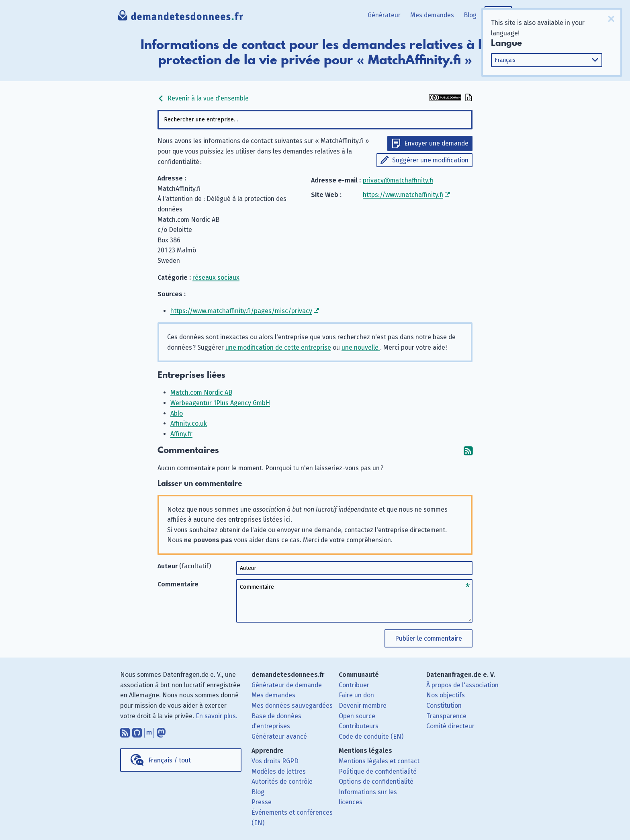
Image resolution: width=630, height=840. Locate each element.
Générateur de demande (287, 685)
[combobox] (315, 120)
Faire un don (356, 695)
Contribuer (354, 685)
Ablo (177, 413)
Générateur (384, 15)
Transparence (446, 716)
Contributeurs (359, 726)
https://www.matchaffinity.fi (403, 195)
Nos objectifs (446, 695)
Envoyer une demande (436, 143)
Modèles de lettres (279, 771)
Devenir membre (363, 706)
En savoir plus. (217, 716)
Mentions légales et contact (379, 761)
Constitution (444, 706)
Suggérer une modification (430, 160)
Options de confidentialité (376, 782)
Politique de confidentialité (378, 771)
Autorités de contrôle (282, 782)
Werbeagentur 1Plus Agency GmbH (220, 403)
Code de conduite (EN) (371, 737)
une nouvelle (361, 347)
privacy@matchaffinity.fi (398, 180)
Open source (357, 716)
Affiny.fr (181, 434)
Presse (262, 802)
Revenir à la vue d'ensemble (203, 98)
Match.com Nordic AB (201, 392)
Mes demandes (432, 15)
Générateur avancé (279, 737)
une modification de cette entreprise (278, 347)
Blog (470, 15)
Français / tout (170, 760)
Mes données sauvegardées (292, 706)
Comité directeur (450, 726)
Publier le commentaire (429, 638)
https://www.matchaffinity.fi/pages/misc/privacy (241, 311)
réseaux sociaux (216, 278)
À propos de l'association (462, 685)
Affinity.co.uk (189, 423)
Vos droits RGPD (275, 761)
